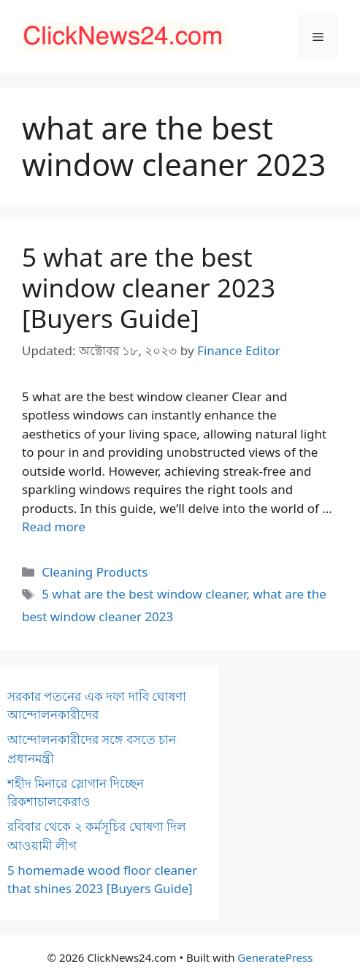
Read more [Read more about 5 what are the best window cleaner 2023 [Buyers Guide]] (54, 527)
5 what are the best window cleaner (144, 594)
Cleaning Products (95, 572)
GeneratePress (275, 957)
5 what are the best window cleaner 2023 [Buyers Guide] (149, 288)
